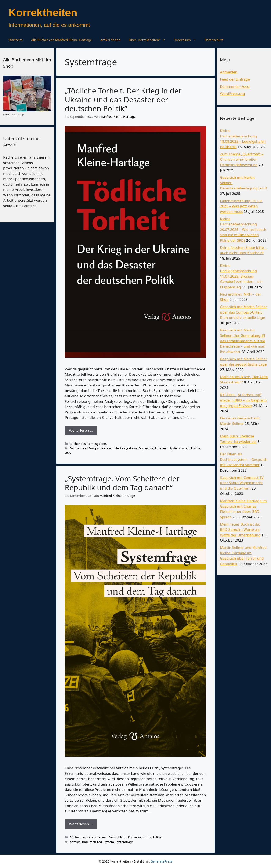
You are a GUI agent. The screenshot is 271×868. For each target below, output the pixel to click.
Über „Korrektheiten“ (149, 40)
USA (68, 453)
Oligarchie (146, 448)
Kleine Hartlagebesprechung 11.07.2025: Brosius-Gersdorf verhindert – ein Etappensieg (241, 276)
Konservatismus (140, 837)
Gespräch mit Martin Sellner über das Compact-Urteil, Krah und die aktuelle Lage (244, 312)
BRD (85, 842)
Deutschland (117, 837)
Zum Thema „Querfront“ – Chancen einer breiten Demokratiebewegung (242, 159)
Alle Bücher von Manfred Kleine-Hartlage (62, 40)
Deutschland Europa (84, 448)
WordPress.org (232, 94)
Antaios (75, 842)
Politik (157, 837)
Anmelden (229, 72)
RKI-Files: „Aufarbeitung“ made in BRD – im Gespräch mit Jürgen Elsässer (243, 400)
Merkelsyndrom (126, 448)
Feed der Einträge (235, 79)
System (109, 842)
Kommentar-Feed (235, 86)
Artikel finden (110, 40)
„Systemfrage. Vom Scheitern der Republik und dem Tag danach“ (122, 483)
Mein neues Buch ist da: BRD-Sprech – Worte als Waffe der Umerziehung (240, 530)
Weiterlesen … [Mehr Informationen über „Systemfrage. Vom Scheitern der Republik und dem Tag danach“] (81, 824)
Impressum (187, 40)
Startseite (16, 40)
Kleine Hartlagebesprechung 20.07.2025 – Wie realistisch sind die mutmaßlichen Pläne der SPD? (243, 229)
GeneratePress (161, 861)
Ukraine (194, 448)
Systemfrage (178, 448)
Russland (161, 448)
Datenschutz (214, 40)
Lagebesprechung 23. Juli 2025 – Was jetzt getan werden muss (241, 206)
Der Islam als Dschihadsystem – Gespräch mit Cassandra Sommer (244, 459)
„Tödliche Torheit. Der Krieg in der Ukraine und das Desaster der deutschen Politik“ (123, 99)
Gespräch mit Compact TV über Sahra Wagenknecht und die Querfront (242, 483)
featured (106, 448)
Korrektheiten (43, 13)
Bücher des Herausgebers (88, 444)
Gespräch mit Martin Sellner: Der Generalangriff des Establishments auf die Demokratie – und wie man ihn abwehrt (243, 341)
